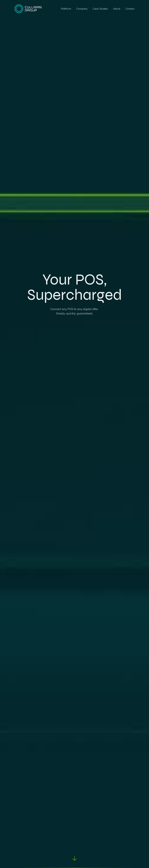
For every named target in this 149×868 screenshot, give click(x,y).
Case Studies (100, 9)
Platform (66, 9)
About (117, 9)
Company (82, 9)
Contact (130, 9)
